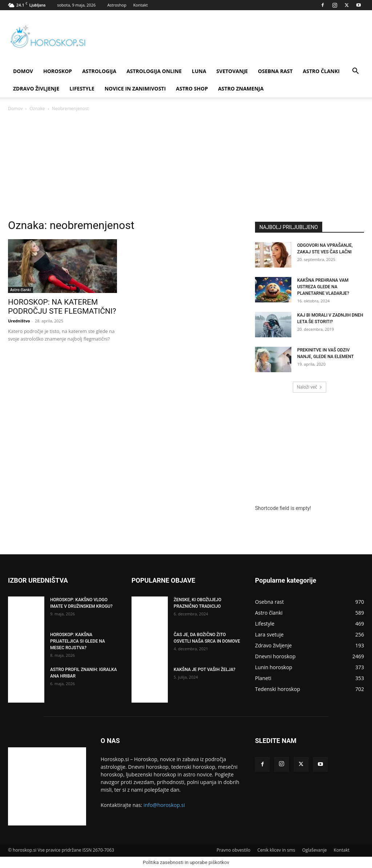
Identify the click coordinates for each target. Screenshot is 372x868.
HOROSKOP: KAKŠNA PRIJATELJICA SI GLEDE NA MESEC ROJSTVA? (78, 641)
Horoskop (58, 71)
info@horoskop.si (164, 805)
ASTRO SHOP (192, 89)
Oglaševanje (315, 850)
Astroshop (117, 5)
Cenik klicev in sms (276, 850)
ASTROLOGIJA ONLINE (154, 71)
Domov (15, 108)
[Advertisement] (186, 167)
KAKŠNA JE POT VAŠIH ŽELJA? (205, 670)
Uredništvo (19, 321)
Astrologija (99, 71)
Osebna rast (275, 71)
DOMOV (23, 71)
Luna (199, 71)
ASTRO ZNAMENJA (241, 89)
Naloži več (310, 387)
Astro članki (321, 71)
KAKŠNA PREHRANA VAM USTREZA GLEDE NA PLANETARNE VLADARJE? (323, 287)
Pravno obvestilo (233, 850)
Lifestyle (82, 89)
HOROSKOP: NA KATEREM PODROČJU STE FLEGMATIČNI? (62, 307)
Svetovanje (232, 71)
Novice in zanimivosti (135, 89)
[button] (355, 72)
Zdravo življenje (36, 89)
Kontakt (141, 5)
